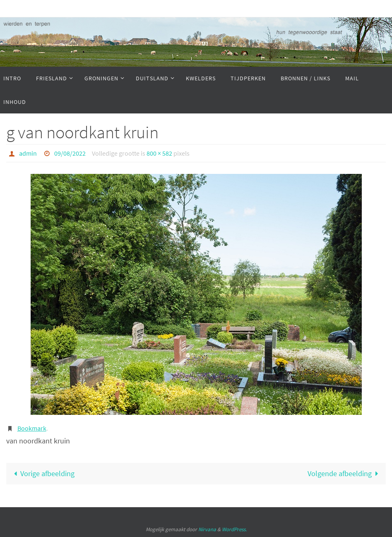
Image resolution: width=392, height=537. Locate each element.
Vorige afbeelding (42, 473)
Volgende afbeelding (345, 473)
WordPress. (234, 529)
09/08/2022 (70, 153)
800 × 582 (159, 153)
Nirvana (207, 529)
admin (28, 153)
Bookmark (32, 428)
